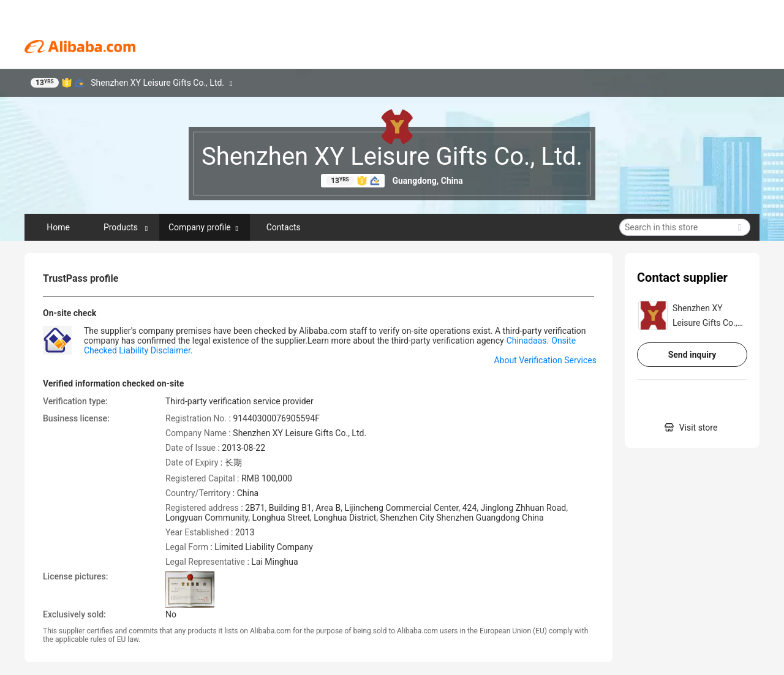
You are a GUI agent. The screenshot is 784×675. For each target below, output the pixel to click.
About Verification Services (545, 360)
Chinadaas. (528, 341)
